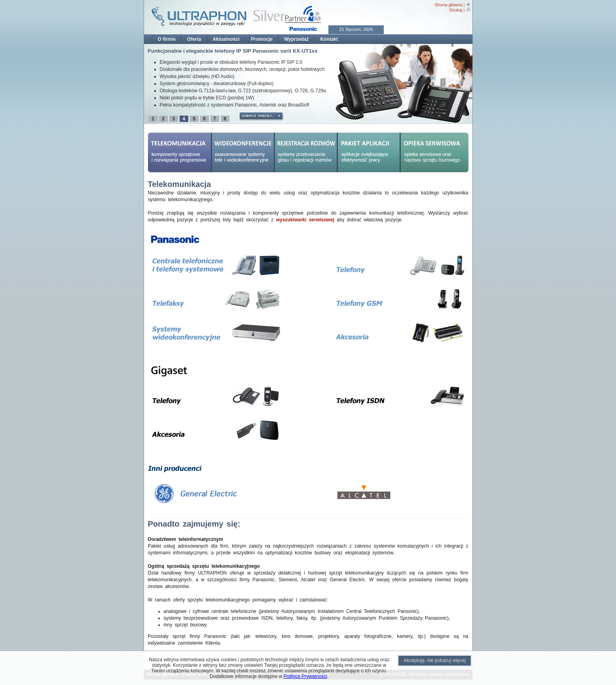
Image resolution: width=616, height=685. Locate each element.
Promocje (262, 39)
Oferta (194, 39)
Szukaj (456, 10)
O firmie (167, 39)
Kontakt (329, 39)
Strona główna (448, 5)
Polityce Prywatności (305, 676)
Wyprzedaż (296, 39)
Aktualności (226, 39)
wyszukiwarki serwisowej (305, 220)
